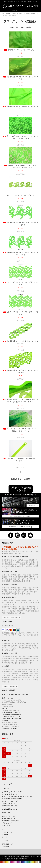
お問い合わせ (6, 825)
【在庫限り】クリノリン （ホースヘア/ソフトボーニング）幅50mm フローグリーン (21, 401)
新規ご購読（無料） (8, 844)
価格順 (22, 27)
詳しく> (35, 1)
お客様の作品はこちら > (10, 809)
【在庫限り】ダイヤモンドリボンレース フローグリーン (21, 342)
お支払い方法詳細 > (10, 686)
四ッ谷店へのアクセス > (10, 729)
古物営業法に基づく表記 (10, 806)
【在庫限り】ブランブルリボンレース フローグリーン (21, 371)
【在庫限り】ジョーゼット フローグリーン (21, 50)
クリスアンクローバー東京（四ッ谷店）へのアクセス (19, 797)
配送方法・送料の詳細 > (12, 618)
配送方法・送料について (10, 819)
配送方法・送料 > (8, 543)
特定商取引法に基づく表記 (11, 821)
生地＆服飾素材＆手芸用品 (9, 14)
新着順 (29, 27)
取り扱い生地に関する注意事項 (12, 799)
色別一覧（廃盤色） (31, 14)
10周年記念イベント (9, 803)
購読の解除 (6, 846)
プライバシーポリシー (9, 823)
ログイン (5, 837)
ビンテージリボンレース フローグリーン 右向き (21, 313)
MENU (13, 10)
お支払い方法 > (8, 621)
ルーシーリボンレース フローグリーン (21, 195)
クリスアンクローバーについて (12, 792)
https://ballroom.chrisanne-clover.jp (13, 719)
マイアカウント (7, 833)
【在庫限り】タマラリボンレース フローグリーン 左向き (21, 224)
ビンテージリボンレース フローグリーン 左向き (21, 283)
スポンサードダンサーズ (10, 801)
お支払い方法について (9, 816)
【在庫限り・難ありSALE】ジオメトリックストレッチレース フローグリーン (20, 167)
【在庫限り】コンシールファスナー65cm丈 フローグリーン (21, 460)
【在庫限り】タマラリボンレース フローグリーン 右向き (21, 254)
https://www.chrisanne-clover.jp (11, 714)
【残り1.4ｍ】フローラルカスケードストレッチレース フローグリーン (20, 137)
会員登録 (5, 835)
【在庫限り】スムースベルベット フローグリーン (21, 108)
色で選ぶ (21, 14)
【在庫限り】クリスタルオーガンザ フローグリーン (21, 78)
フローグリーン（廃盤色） (10, 15)
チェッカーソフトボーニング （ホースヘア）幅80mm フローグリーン (21, 430)
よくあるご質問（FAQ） (10, 794)
